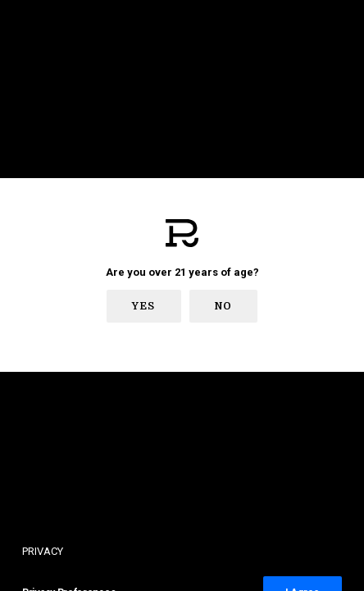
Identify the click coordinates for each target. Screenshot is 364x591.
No (223, 306)
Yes (144, 306)
